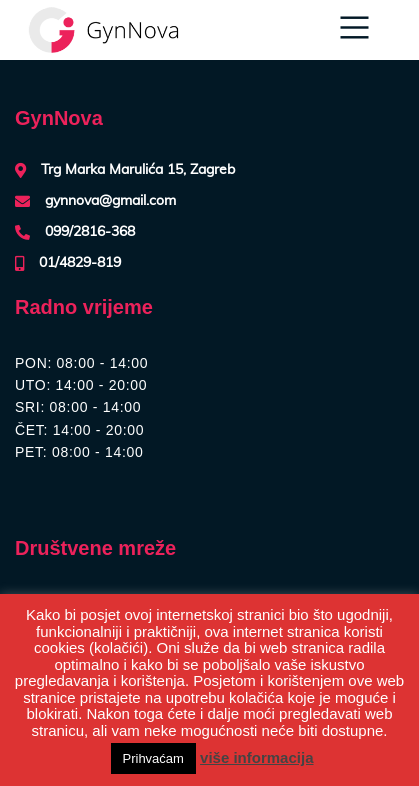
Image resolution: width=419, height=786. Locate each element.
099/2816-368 (90, 232)
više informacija (256, 757)
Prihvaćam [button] (153, 758)
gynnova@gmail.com (110, 201)
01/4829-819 (80, 263)
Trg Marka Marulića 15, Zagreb (138, 170)
